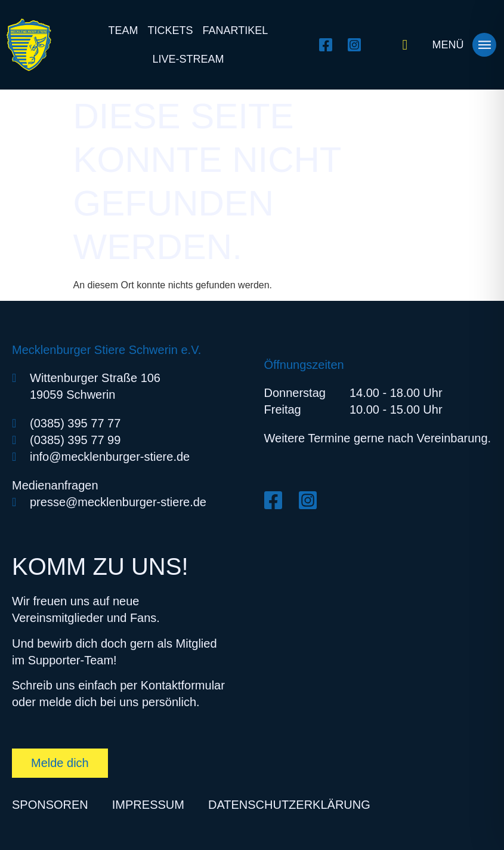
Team (123, 30)
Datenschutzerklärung (289, 805)
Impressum (148, 805)
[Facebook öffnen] (329, 45)
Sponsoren (50, 805)
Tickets (171, 30)
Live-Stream (188, 59)
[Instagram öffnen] (358, 45)
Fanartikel (236, 30)
